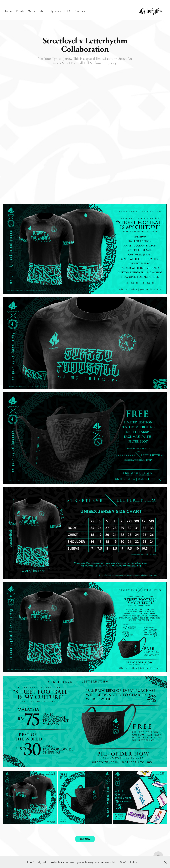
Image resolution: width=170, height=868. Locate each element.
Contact (80, 11)
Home (7, 11)
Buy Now (85, 839)
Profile (20, 11)
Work (32, 11)
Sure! (123, 862)
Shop (43, 11)
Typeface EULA (60, 11)
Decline (133, 862)
